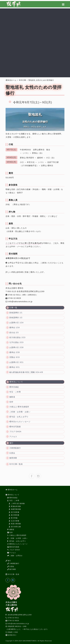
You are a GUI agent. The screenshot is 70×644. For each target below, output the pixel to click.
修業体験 (13, 458)
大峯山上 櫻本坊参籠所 (19, 407)
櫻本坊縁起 (14, 387)
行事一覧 (13, 308)
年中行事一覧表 (16, 464)
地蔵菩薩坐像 (15, 509)
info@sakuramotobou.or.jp (20, 302)
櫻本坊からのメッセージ (20, 422)
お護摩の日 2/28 (16, 347)
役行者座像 (14, 512)
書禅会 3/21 (14, 367)
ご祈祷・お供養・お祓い (20, 412)
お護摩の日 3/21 (16, 362)
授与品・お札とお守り (19, 417)
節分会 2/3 (14, 333)
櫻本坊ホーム (11, 80)
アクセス (13, 437)
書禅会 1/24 (14, 327)
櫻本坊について (16, 382)
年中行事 (22, 80)
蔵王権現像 (14, 515)
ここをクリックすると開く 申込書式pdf (23, 243)
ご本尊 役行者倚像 (17, 504)
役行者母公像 (15, 527)
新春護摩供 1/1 (16, 313)
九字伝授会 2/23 (16, 342)
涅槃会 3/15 (14, 357)
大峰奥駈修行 (15, 448)
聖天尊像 (13, 518)
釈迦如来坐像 (15, 506)
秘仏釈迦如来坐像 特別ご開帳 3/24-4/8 (26, 372)
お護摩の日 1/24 (16, 323)
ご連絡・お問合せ (15, 556)
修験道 (12, 397)
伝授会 (12, 453)
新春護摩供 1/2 (16, 318)
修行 (11, 443)
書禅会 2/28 (14, 352)
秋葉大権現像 (15, 524)
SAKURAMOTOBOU (30, 641)
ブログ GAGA (15, 432)
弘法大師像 (14, 521)
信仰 (11, 402)
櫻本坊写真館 (15, 427)
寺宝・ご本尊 (15, 392)
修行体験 (12, 569)
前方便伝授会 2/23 (17, 337)
